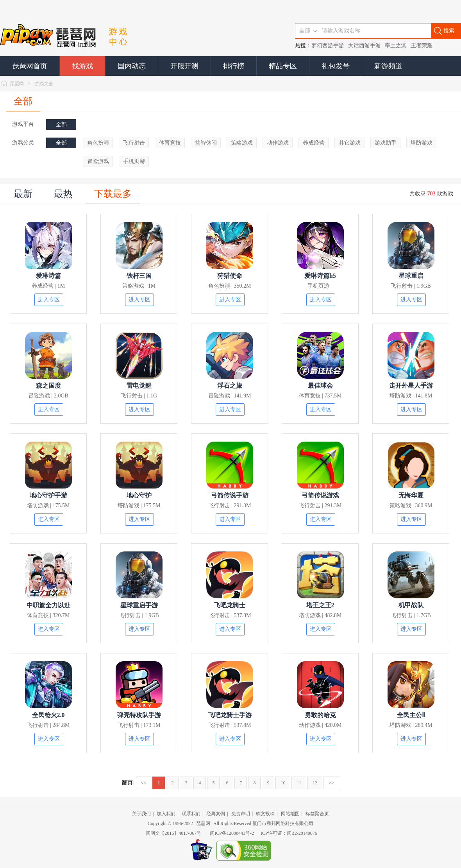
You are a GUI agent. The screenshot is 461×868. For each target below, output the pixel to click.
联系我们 (191, 814)
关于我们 (141, 814)
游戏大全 (44, 84)
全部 (23, 101)
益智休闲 (206, 143)
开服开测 (184, 66)
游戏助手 (386, 143)
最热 (63, 194)
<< (144, 783)
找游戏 (82, 66)
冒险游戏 (98, 161)
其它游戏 (350, 143)
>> (331, 783)
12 (315, 783)
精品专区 (283, 66)
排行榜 (234, 66)
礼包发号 (336, 66)
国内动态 (132, 66)
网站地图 (290, 814)
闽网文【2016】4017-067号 (173, 833)
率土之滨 (396, 46)
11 (299, 783)
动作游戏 (278, 143)
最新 (23, 194)
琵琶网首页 (30, 66)
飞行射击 (134, 143)
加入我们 (166, 814)
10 (283, 783)
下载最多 (113, 194)
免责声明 (241, 814)
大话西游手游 (365, 46)
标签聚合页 (317, 814)
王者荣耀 (422, 46)
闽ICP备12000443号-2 (232, 833)
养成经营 (314, 143)
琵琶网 (17, 84)
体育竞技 (170, 143)
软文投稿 (265, 814)
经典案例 (216, 814)
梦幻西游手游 (328, 46)
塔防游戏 (422, 143)
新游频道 (388, 66)
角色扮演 (98, 143)
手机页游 (134, 161)
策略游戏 (242, 143)
